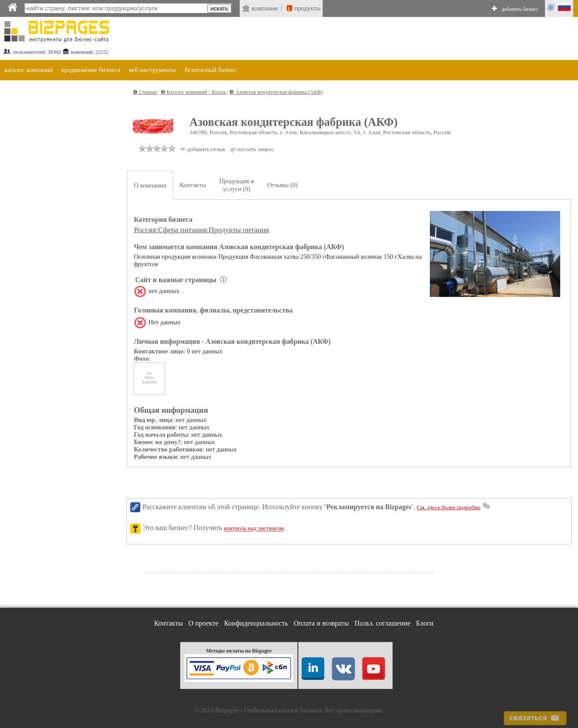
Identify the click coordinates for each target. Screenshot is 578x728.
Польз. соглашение (383, 623)
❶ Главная (145, 92)
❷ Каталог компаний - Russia (194, 92)
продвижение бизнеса (91, 70)
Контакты (193, 185)
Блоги (425, 623)
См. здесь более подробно (449, 507)
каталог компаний (28, 70)
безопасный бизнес (210, 70)
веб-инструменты (153, 70)
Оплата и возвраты (321, 623)
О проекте (203, 623)
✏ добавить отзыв (203, 149)
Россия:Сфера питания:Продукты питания (201, 230)
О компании (150, 185)
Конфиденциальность (256, 623)
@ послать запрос (252, 149)
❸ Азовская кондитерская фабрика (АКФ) (276, 92)
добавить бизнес (520, 9)
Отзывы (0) (282, 185)
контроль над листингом (254, 529)
